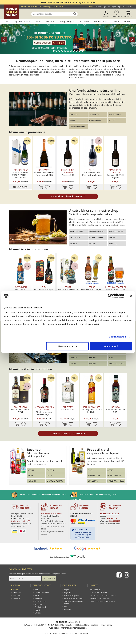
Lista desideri (117, 16)
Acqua (31, 470)
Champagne (95, 120)
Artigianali (76, 238)
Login (114, 7)
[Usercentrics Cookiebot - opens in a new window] (110, 296)
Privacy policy (106, 625)
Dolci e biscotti (115, 476)
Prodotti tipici (101, 22)
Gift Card (107, 7)
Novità (116, 22)
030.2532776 (36, 7)
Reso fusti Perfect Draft (74, 598)
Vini (7, 22)
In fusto (113, 244)
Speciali (113, 238)
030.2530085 (110, 595)
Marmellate (94, 476)
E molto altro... (117, 364)
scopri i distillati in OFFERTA (68, 433)
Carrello (128, 16)
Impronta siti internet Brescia (74, 628)
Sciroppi (32, 481)
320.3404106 (58, 7)
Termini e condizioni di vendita (74, 602)
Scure (92, 244)
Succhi (50, 470)
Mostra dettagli (117, 337)
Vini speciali (115, 114)
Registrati (121, 7)
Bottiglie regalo (67, 22)
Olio (90, 470)
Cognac (74, 358)
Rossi (73, 120)
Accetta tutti (111, 346)
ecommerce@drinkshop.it (106, 601)
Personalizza (68, 346)
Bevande (50, 22)
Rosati (112, 120)
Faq (66, 606)
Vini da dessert (78, 127)
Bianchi (74, 114)
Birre (38, 22)
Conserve (93, 481)
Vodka (73, 364)
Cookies (94, 625)
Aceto (110, 470)
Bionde (74, 244)
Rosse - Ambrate (97, 238)
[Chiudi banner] (131, 296)
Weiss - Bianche (97, 231)
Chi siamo (99, 7)
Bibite (30, 476)
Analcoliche (76, 231)
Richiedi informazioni (109, 513)
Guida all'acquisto (72, 595)
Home (91, 7)
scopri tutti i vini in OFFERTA (68, 196)
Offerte (128, 22)
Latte (50, 476)
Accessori (84, 22)
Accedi (106, 16)
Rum (111, 358)
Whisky (93, 364)
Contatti (129, 7)
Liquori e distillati (22, 22)
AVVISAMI (22, 187)
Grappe (93, 358)
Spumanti (94, 114)
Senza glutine (116, 231)
